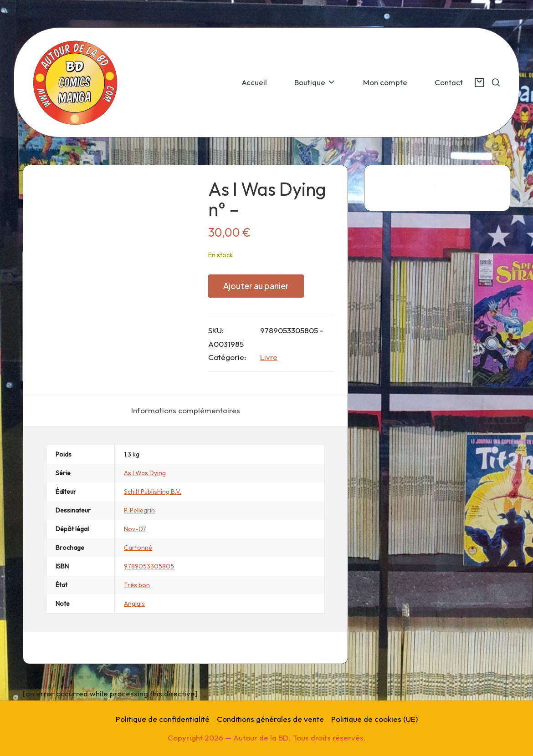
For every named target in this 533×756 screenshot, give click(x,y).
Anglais (134, 604)
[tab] (186, 411)
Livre (269, 357)
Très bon (137, 585)
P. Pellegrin (139, 510)
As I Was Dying (145, 473)
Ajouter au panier (256, 286)
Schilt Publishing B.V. (153, 492)
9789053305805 (149, 566)
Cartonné (138, 548)
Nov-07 (135, 529)
